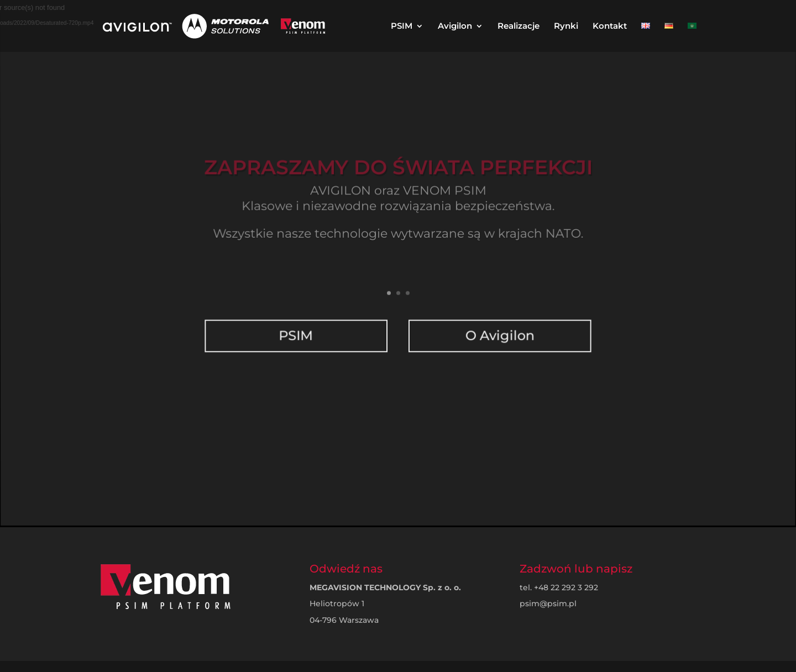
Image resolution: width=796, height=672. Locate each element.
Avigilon (455, 27)
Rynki (566, 27)
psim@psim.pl (548, 603)
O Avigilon (499, 327)
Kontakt (610, 27)
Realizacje (519, 27)
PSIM (402, 27)
